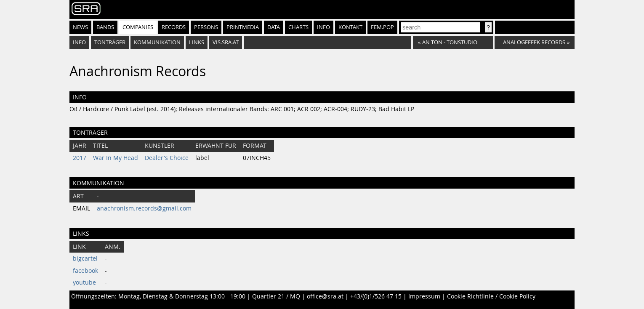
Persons (206, 27)
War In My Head (116, 158)
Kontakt (350, 27)
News (80, 27)
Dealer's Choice (167, 158)
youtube (84, 282)
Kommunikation (157, 42)
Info (323, 27)
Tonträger (110, 42)
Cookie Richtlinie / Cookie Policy (491, 296)
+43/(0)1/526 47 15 (376, 296)
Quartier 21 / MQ (276, 296)
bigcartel (85, 258)
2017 (80, 158)
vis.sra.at (226, 42)
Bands (105, 27)
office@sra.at (325, 296)
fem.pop (382, 27)
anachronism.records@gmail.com (144, 208)
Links (197, 42)
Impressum (424, 296)
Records (174, 27)
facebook (85, 271)
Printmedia (243, 27)
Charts (298, 27)
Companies (138, 27)
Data (274, 27)
